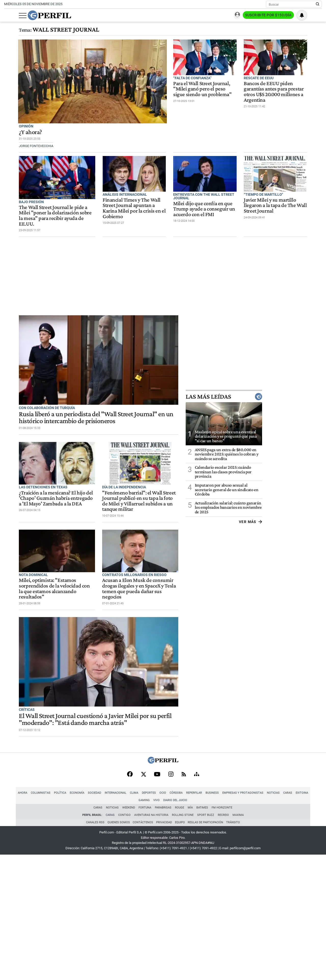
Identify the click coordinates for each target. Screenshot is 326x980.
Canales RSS (93, 947)
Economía (65, 917)
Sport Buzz (206, 940)
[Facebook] (130, 899)
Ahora (10, 917)
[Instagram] (171, 899)
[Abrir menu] (8, 16)
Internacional (103, 917)
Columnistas (28, 917)
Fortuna (145, 932)
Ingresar (245, 15)
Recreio (223, 940)
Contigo (124, 940)
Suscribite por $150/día (283, 16)
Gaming (305, 917)
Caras (275, 917)
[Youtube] (157, 899)
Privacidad (164, 947)
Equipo (180, 947)
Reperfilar (182, 917)
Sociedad (82, 917)
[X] (143, 899)
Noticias (261, 917)
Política (48, 917)
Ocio (151, 917)
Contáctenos (142, 947)
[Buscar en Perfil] (318, 4)
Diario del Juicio (163, 925)
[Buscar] (292, 4)
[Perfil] (163, 886)
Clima (122, 917)
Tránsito (235, 947)
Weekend (129, 932)
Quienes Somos (117, 947)
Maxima (238, 940)
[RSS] (184, 899)
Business (200, 917)
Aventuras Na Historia (151, 940)
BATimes (202, 932)
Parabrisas (163, 932)
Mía (191, 932)
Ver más (310, 528)
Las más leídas (284, 403)
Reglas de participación (207, 947)
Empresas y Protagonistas (231, 917)
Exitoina (290, 917)
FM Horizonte (222, 932)
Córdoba (164, 917)
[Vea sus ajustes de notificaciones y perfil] (317, 15)
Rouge (180, 932)
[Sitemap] (197, 899)
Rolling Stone (183, 940)
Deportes (137, 917)
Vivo (317, 917)
